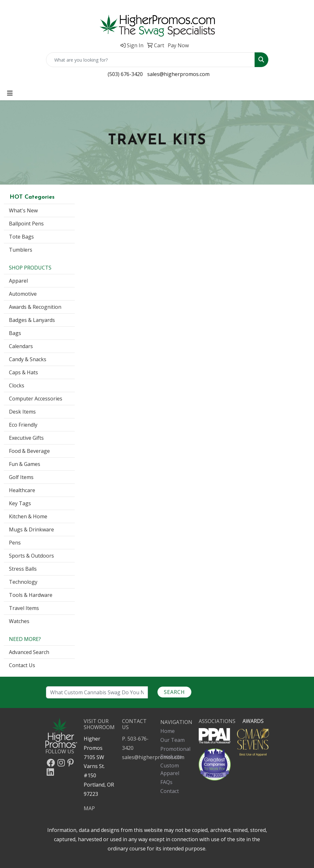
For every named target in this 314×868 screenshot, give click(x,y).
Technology (23, 582)
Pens (15, 543)
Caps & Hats (23, 372)
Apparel (18, 281)
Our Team (172, 740)
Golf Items (21, 477)
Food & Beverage (29, 451)
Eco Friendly (23, 425)
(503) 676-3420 (125, 74)
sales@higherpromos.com (178, 74)
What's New (23, 210)
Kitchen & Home (28, 516)
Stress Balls (23, 569)
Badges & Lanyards (32, 320)
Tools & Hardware (31, 595)
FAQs (166, 782)
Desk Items (22, 412)
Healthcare (22, 490)
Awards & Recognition (35, 307)
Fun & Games (25, 464)
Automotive (23, 294)
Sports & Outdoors (31, 556)
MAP (89, 808)
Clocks (17, 385)
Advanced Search (29, 652)
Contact (170, 791)
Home (168, 731)
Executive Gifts (26, 438)
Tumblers (21, 250)
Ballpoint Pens (26, 224)
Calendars (21, 346)
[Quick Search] (150, 60)
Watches (19, 621)
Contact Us (22, 665)
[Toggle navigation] (10, 93)
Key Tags (20, 503)
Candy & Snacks (28, 359)
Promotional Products (175, 753)
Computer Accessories (36, 399)
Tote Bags (21, 237)
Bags (15, 333)
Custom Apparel (170, 769)
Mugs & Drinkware (31, 529)
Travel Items (24, 608)
